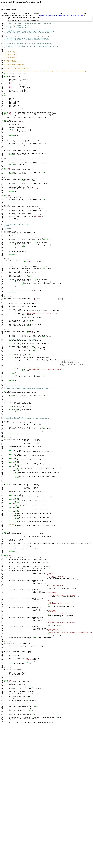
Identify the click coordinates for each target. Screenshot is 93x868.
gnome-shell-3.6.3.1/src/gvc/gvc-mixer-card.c (22, 2)
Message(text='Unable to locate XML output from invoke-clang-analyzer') (61, 15)
